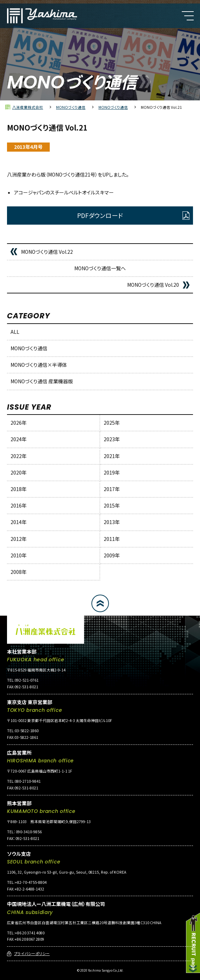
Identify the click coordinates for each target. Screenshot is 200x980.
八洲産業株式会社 (28, 107)
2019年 (112, 472)
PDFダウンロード (100, 215)
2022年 (19, 456)
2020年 (19, 472)
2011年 (112, 539)
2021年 (112, 456)
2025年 (112, 423)
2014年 (19, 522)
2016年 (19, 505)
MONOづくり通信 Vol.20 (153, 285)
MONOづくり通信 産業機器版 (42, 381)
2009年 (112, 555)
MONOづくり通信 (71, 107)
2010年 (19, 555)
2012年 (19, 539)
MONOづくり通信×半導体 (39, 365)
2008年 (19, 572)
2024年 (19, 439)
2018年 (19, 489)
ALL (15, 332)
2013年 (112, 522)
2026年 (19, 423)
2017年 (112, 489)
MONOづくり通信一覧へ (100, 268)
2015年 (112, 505)
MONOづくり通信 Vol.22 (47, 252)
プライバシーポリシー (32, 953)
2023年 (112, 439)
